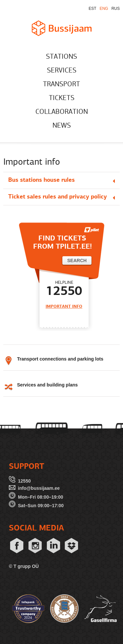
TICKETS (62, 98)
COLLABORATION (62, 112)
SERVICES (62, 71)
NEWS (62, 126)
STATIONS (61, 57)
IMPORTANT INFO (64, 307)
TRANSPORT (61, 84)
